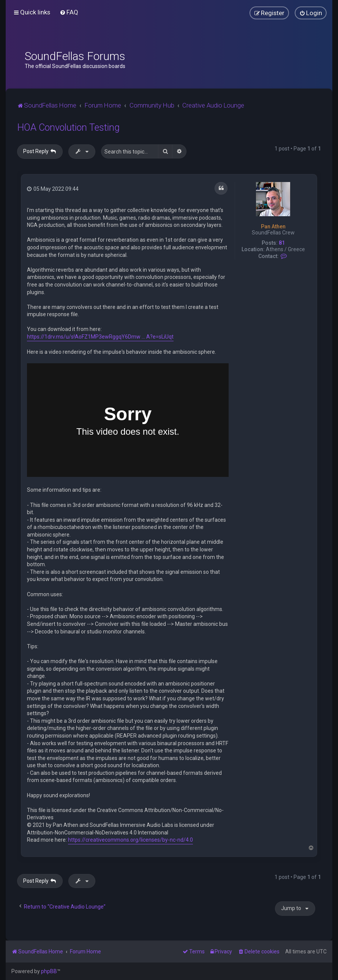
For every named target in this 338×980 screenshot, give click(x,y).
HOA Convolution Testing (68, 127)
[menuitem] (69, 12)
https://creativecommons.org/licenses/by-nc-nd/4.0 (130, 840)
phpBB (49, 971)
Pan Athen (273, 226)
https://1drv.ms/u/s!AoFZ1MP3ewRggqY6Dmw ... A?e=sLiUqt (100, 337)
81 (282, 243)
